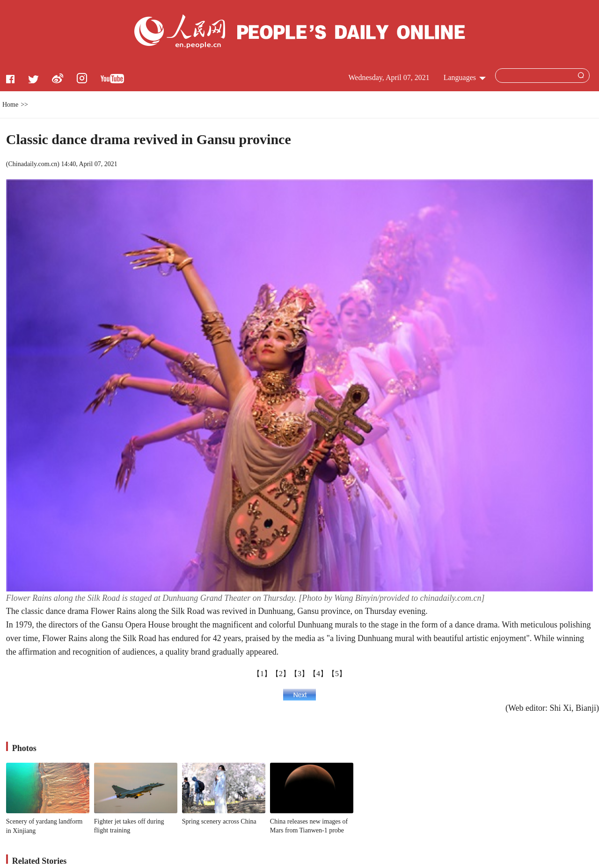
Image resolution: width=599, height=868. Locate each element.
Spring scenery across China (219, 821)
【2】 (281, 674)
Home (10, 105)
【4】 (318, 674)
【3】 (299, 674)
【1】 (262, 674)
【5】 (337, 674)
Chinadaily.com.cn (33, 164)
